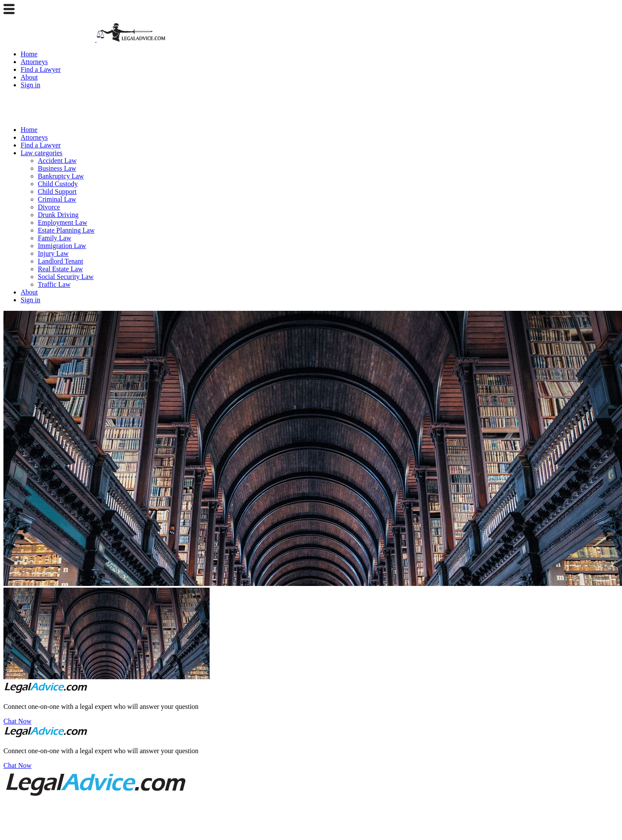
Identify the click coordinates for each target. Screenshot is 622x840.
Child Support (57, 192)
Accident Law (57, 161)
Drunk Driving (58, 215)
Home (29, 54)
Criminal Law (57, 199)
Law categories (41, 153)
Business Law (57, 168)
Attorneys (34, 62)
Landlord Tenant (61, 261)
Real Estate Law (60, 269)
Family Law (55, 238)
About (29, 77)
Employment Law (63, 222)
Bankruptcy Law (61, 176)
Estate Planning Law (66, 230)
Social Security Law (66, 277)
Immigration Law (62, 246)
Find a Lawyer (41, 69)
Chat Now (17, 721)
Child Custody (58, 184)
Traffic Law (54, 284)
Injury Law (53, 253)
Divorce (49, 207)
